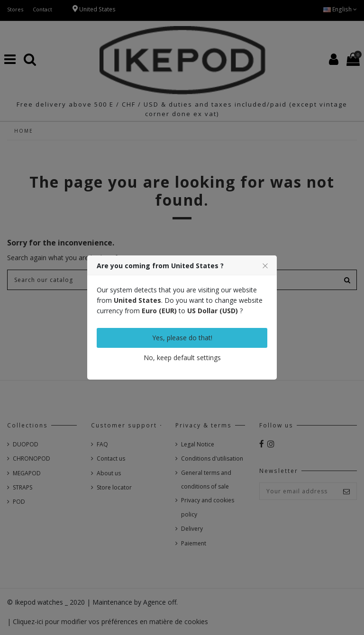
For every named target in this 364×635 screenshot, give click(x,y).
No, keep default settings (182, 358)
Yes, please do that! (182, 338)
